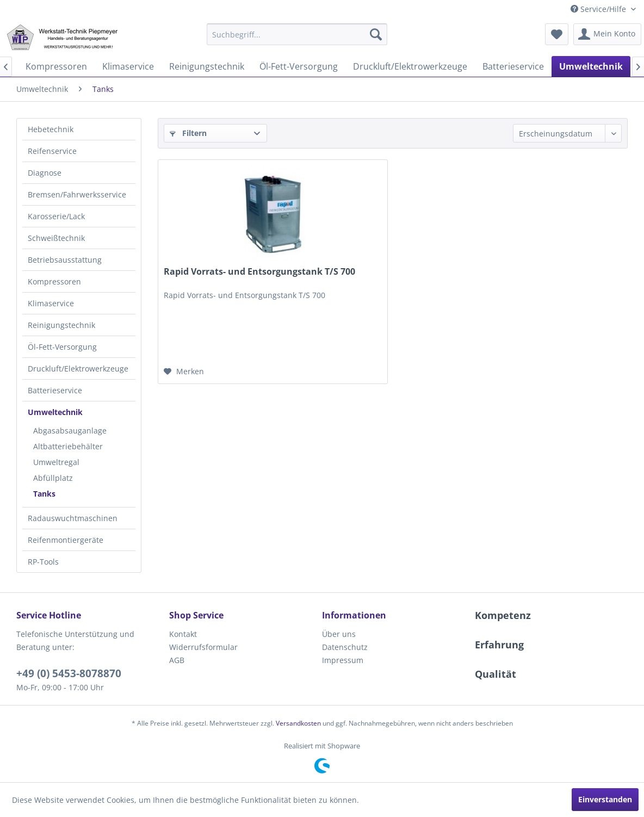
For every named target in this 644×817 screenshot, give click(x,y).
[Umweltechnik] (591, 66)
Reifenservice (52, 151)
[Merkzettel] (557, 34)
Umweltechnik (55, 412)
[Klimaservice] (128, 66)
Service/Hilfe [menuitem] (599, 9)
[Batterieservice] (513, 66)
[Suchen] (376, 34)
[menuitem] (297, 34)
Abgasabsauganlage (70, 431)
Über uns (339, 634)
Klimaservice (51, 303)
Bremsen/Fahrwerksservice (77, 194)
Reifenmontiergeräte (66, 540)
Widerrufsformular (203, 647)
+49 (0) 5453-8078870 (69, 673)
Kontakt (183, 634)
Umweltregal (56, 462)
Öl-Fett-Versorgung (62, 347)
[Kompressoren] (56, 66)
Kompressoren (54, 281)
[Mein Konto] (607, 34)
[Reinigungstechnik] (207, 66)
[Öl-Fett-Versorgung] (299, 66)
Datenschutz (345, 647)
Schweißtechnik (56, 238)
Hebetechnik (51, 129)
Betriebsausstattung (65, 260)
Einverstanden (605, 799)
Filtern (188, 133)
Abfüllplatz (53, 478)
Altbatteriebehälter (68, 446)
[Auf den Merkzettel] (184, 372)
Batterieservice (55, 390)
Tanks (44, 494)
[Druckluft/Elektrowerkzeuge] (410, 66)
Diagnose (45, 173)
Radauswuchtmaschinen (73, 518)
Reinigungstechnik (61, 325)
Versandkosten (298, 723)
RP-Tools (43, 562)
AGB (177, 660)
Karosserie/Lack (56, 216)
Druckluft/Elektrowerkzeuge (78, 369)
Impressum (343, 660)
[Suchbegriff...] (297, 34)
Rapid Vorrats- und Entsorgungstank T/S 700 (259, 272)
